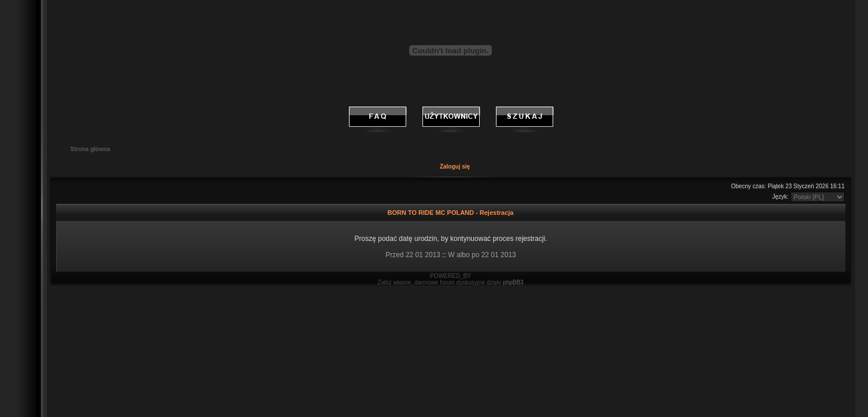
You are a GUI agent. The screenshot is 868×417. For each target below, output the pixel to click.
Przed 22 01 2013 (413, 255)
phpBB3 (513, 282)
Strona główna (91, 149)
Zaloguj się (455, 167)
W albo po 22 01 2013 (482, 255)
